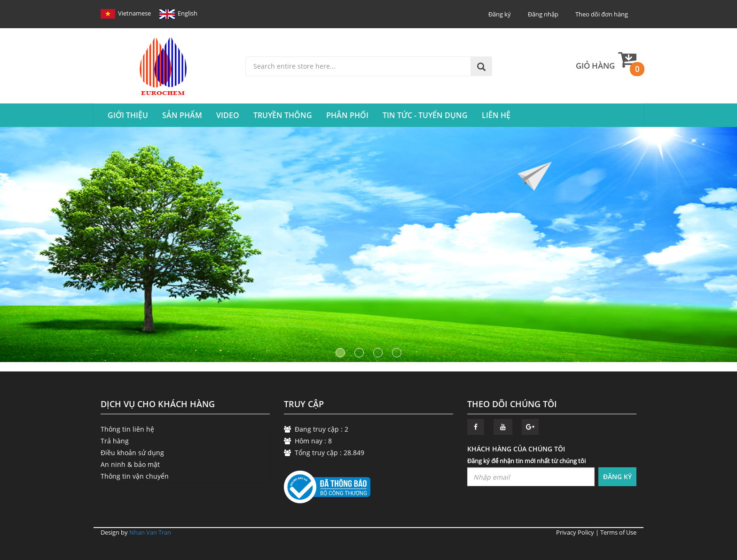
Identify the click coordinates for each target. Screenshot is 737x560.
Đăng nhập (543, 14)
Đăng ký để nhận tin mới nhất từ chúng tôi (526, 461)
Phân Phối (347, 115)
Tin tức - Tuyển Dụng (425, 115)
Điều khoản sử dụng (132, 453)
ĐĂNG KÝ (617, 477)
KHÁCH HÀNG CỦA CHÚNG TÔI (516, 449)
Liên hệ (496, 115)
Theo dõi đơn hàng (602, 14)
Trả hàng (115, 441)
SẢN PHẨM (182, 115)
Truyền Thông (283, 115)
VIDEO (228, 115)
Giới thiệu (128, 115)
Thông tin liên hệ (127, 429)
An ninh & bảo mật (130, 464)
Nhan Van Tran (150, 532)
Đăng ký (500, 14)
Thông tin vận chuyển (135, 476)
